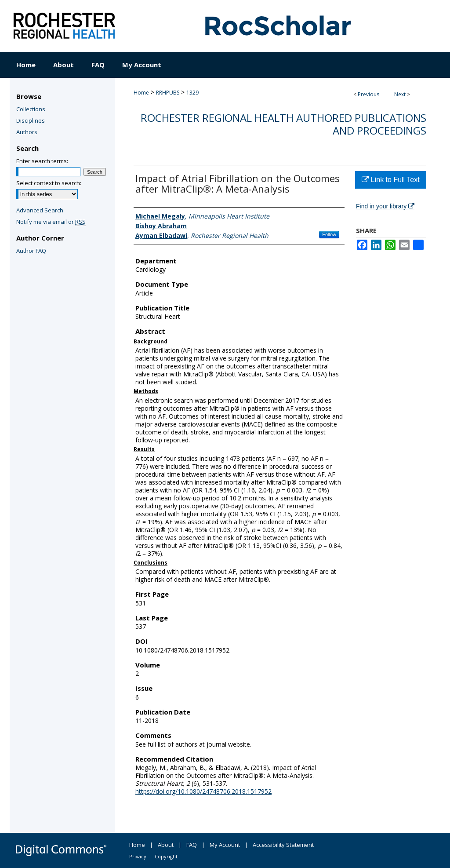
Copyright (166, 856)
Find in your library (385, 206)
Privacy (138, 856)
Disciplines (31, 120)
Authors (27, 132)
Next (400, 94)
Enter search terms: (42, 161)
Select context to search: (49, 183)
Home (141, 93)
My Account (225, 845)
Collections (31, 109)
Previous (368, 94)
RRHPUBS (168, 93)
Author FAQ (31, 251)
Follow (329, 234)
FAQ (192, 845)
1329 (192, 93)
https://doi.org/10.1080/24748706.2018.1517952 (203, 791)
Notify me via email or (51, 222)
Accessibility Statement (283, 845)
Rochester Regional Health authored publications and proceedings (283, 124)
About (166, 845)
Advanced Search (40, 210)
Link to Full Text (390, 180)
